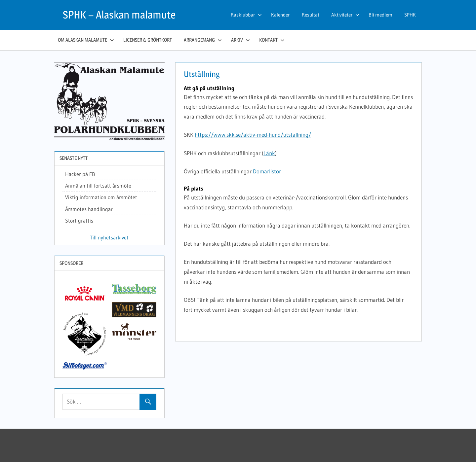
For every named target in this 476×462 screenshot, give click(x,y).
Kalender (280, 15)
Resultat (311, 15)
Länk (269, 153)
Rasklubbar (246, 15)
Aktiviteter (345, 15)
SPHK (410, 15)
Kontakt (272, 40)
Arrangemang (203, 40)
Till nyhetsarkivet (109, 237)
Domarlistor (267, 171)
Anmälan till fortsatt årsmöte (98, 186)
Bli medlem (380, 15)
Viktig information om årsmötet (101, 197)
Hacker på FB (80, 174)
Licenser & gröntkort (148, 40)
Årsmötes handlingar (89, 209)
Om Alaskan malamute (86, 40)
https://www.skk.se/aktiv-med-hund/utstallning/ (253, 135)
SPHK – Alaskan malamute (119, 15)
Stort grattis (79, 221)
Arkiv (240, 40)
